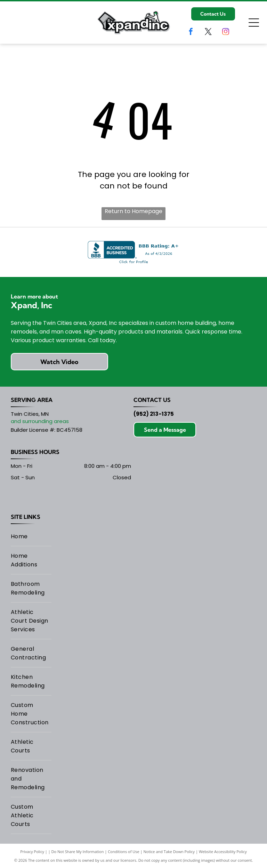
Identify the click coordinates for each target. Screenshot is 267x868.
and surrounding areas (40, 421)
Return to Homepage (133, 211)
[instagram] (226, 32)
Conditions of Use (124, 852)
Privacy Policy (32, 852)
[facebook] (191, 32)
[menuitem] (31, 537)
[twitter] (208, 32)
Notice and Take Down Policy (169, 852)
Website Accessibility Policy (223, 852)
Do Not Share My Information (78, 852)
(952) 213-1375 (154, 414)
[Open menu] (254, 23)
